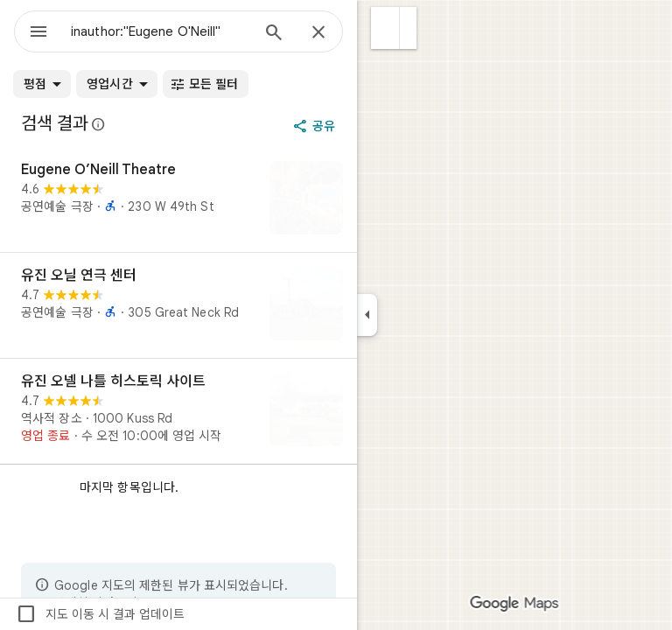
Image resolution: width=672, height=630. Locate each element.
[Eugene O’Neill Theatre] (178, 199)
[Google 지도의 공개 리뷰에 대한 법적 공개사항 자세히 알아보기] (99, 124)
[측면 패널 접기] (367, 315)
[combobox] (160, 31)
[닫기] (318, 33)
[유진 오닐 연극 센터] (178, 305)
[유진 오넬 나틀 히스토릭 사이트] (178, 411)
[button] (385, 28)
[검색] (274, 34)
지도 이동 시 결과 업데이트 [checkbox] (100, 614)
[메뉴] (38, 33)
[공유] (316, 126)
